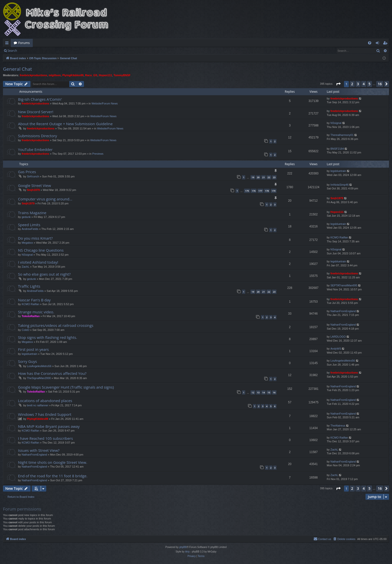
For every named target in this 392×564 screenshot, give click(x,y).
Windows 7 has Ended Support (45, 414)
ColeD (26, 330)
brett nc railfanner (38, 405)
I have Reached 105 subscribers (45, 438)
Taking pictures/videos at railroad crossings (56, 325)
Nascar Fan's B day (34, 300)
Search (12, 51)
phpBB (183, 547)
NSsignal (336, 123)
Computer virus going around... (45, 199)
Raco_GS (91, 75)
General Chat (17, 69)
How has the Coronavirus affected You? (52, 373)
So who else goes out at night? (44, 274)
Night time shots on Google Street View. (53, 462)
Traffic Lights (29, 286)
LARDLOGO (338, 337)
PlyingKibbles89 (73, 75)
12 (253, 392)
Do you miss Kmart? (35, 238)
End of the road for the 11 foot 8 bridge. (53, 476)
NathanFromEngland (343, 311)
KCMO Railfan (339, 237)
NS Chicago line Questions (41, 250)
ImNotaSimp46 (340, 185)
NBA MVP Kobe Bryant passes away (49, 426)
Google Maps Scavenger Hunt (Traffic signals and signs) (66, 387)
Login (28, 51)
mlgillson (55, 75)
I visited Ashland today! (38, 262)
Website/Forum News (105, 103)
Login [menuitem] (378, 44)
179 (274, 191)
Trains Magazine (32, 213)
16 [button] (380, 84)
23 (274, 177)
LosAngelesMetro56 (39, 366)
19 (253, 177)
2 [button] (352, 84)
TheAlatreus (338, 426)
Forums (24, 43)
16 (274, 392)
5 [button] (369, 84)
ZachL (26, 267)
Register (45, 51)
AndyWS (336, 349)
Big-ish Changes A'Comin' (40, 99)
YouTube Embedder (35, 149)
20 (258, 177)
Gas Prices (27, 172)
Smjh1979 (33, 190)
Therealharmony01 (342, 135)
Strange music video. (36, 312)
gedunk (26, 217)
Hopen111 (105, 75)
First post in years (33, 349)
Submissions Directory (37, 136)
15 (269, 392)
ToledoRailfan (31, 316)
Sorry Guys (27, 361)
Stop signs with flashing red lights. (47, 337)
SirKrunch (33, 176)
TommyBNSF (122, 75)
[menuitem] (370, 43)
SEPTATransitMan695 (344, 285)
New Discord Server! (36, 112)
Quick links (8, 44)
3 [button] (358, 84)
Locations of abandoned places (45, 401)
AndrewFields (30, 229)
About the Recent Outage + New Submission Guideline (65, 124)
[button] (338, 84)
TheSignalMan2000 (39, 378)
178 (267, 191)
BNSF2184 (337, 149)
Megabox (27, 243)
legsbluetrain (338, 171)
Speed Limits (29, 225)
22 (269, 177)
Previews (98, 154)
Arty (187, 552)
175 (247, 191)
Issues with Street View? (39, 450)
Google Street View (34, 185)
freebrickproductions (33, 75)
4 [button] (364, 84)
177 (260, 191)
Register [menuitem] (386, 44)
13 (258, 392)
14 (263, 392)
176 (254, 191)
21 (263, 177)
